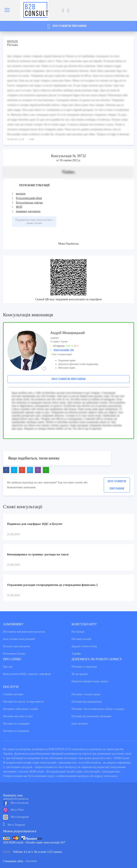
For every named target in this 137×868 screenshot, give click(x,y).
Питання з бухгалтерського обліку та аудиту (98, 709)
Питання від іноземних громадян (91, 716)
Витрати (12, 41)
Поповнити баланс (14, 654)
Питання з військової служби (21, 709)
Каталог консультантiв (17, 646)
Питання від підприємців (87, 702)
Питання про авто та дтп (18, 716)
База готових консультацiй (19, 639)
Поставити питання (68, 379)
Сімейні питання (13, 694)
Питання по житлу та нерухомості (24, 702)
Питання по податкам (16, 731)
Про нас (8, 667)
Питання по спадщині (16, 724)
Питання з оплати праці (86, 694)
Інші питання (80, 724)
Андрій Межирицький (67, 333)
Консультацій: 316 (64, 350)
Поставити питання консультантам (24, 632)
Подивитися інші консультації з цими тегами (34, 221)
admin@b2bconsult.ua (16, 799)
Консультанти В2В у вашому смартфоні (27, 674)
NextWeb (32, 861)
